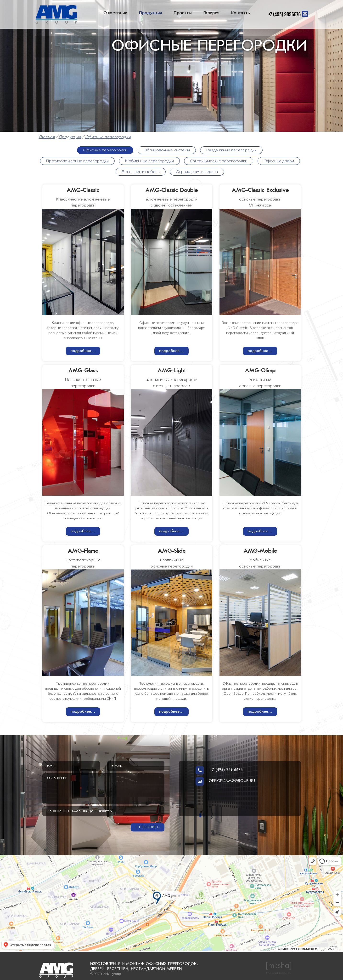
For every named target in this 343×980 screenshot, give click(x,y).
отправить (148, 827)
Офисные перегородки (108, 137)
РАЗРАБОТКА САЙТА (279, 968)
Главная (47, 137)
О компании (115, 13)
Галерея (211, 13)
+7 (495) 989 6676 (219, 771)
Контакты (241, 13)
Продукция (150, 13)
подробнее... (83, 351)
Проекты (183, 13)
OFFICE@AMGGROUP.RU (225, 782)
